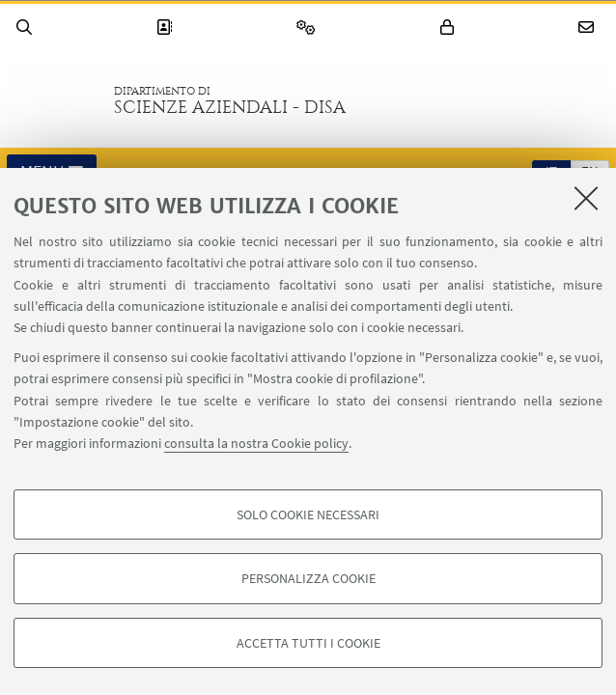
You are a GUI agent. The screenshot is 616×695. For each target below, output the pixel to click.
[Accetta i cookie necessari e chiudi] (586, 198)
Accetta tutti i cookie (308, 643)
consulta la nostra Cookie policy (256, 443)
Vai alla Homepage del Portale (57, 100)
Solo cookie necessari (308, 514)
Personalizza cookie (308, 578)
